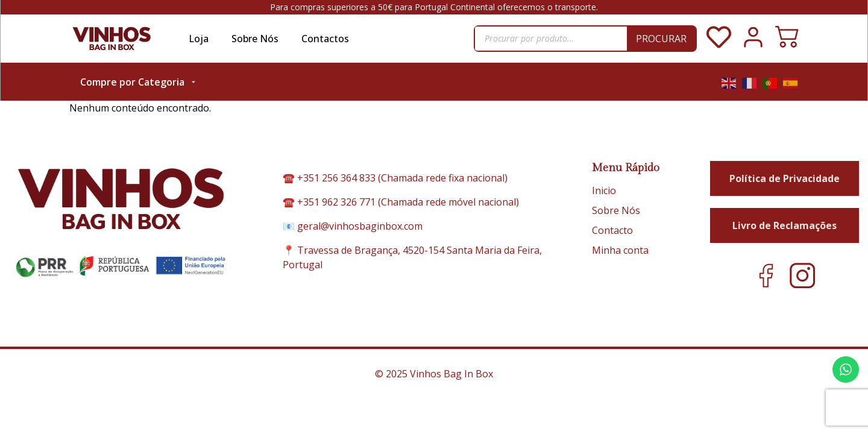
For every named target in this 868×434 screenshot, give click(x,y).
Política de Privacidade (785, 165)
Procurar (661, 39)
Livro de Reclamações (785, 212)
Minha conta (620, 236)
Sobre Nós (255, 39)
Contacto (612, 216)
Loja (199, 39)
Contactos (325, 39)
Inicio (604, 177)
